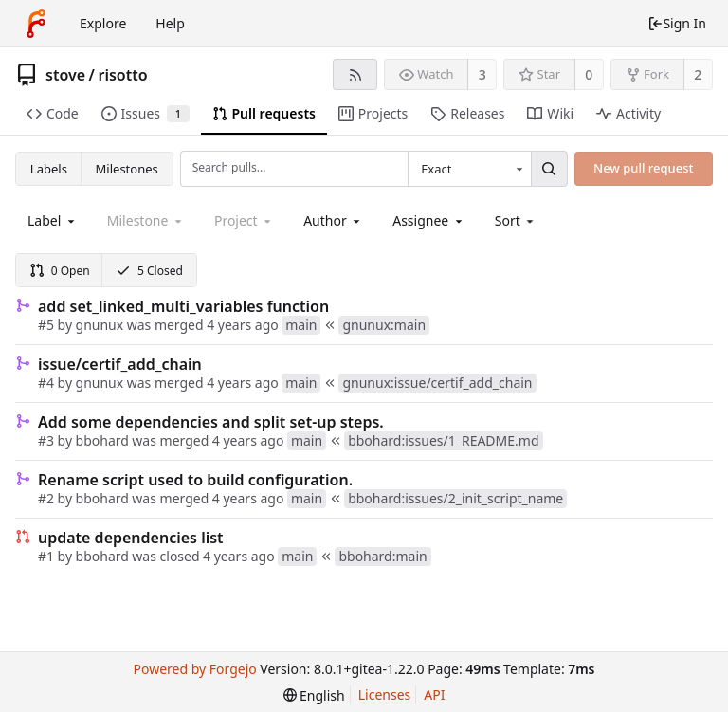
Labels (49, 169)
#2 (46, 498)
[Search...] (549, 169)
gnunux (100, 325)
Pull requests (264, 113)
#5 (46, 325)
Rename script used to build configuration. (195, 480)
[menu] (516, 220)
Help (170, 23)
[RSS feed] (355, 74)
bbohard (102, 440)
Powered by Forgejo (194, 669)
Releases (467, 113)
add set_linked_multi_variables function (183, 306)
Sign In (677, 23)
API (434, 694)
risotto (122, 75)
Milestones (127, 169)
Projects (373, 113)
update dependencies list (131, 538)
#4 (46, 383)
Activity (628, 113)
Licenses (385, 694)
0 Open (60, 271)
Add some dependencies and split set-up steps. (211, 422)
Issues (146, 113)
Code (53, 113)
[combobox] (469, 169)
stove (65, 75)
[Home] (36, 24)
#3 (46, 440)
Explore (103, 23)
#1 (46, 556)
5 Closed (149, 271)
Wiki (550, 113)
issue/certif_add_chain (120, 364)
